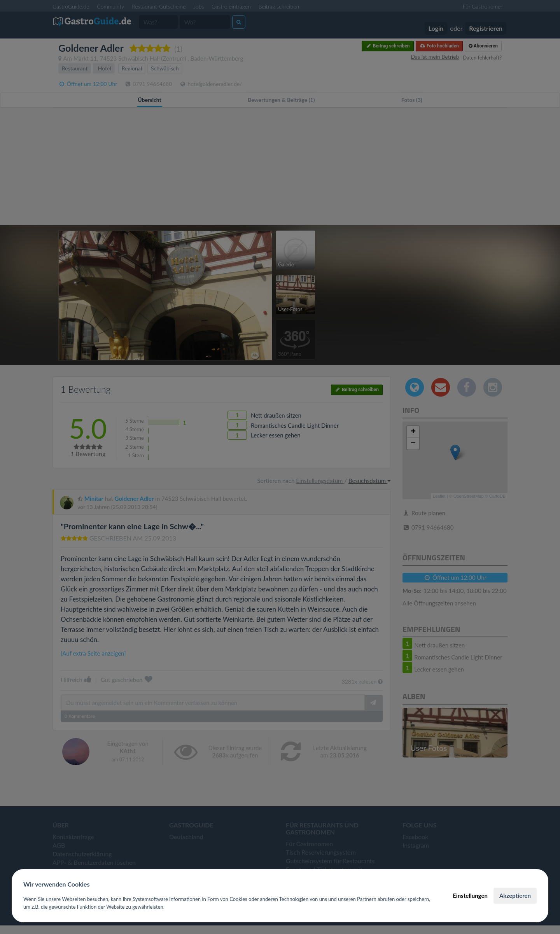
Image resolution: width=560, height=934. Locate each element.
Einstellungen (470, 896)
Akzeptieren (515, 896)
